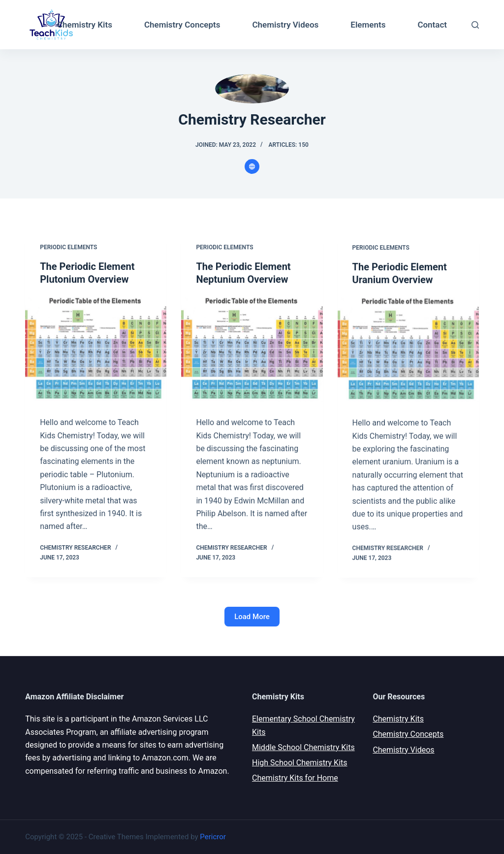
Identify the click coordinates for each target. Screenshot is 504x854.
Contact (432, 25)
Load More (252, 617)
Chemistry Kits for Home (295, 778)
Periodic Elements (68, 247)
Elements (368, 25)
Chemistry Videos (286, 25)
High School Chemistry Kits (300, 763)
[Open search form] (475, 25)
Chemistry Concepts (182, 25)
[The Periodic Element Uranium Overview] (408, 350)
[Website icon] (252, 166)
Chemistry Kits (85, 25)
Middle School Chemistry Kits (303, 747)
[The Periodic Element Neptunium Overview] (252, 348)
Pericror (213, 837)
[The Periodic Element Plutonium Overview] (96, 348)
